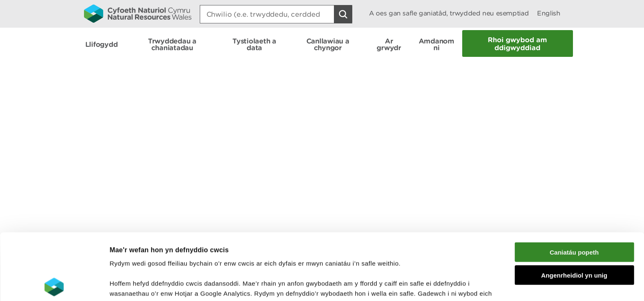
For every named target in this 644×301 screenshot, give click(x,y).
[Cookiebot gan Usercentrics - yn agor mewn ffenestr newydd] (54, 285)
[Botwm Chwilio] (343, 14)
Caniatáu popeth (574, 186)
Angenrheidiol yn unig (574, 209)
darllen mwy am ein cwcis (168, 257)
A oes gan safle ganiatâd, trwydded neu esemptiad (449, 13)
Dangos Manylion (465, 284)
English (549, 13)
